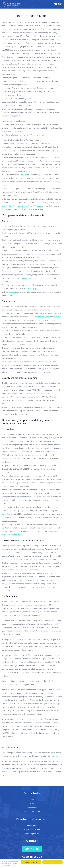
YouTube (6, 365)
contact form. (55, 756)
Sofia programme (32, 834)
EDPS (32, 803)
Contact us (32, 849)
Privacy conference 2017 (32, 812)
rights (14, 22)
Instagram (45, 317)
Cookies (5, 226)
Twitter (38, 317)
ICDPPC (32, 799)
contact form (13, 168)
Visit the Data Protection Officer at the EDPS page (21, 206)
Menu (58, 4)
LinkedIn (57, 317)
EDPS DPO (24, 175)
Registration (32, 825)
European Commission (29, 278)
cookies (12, 292)
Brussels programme (32, 829)
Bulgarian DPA (32, 808)
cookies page (32, 288)
